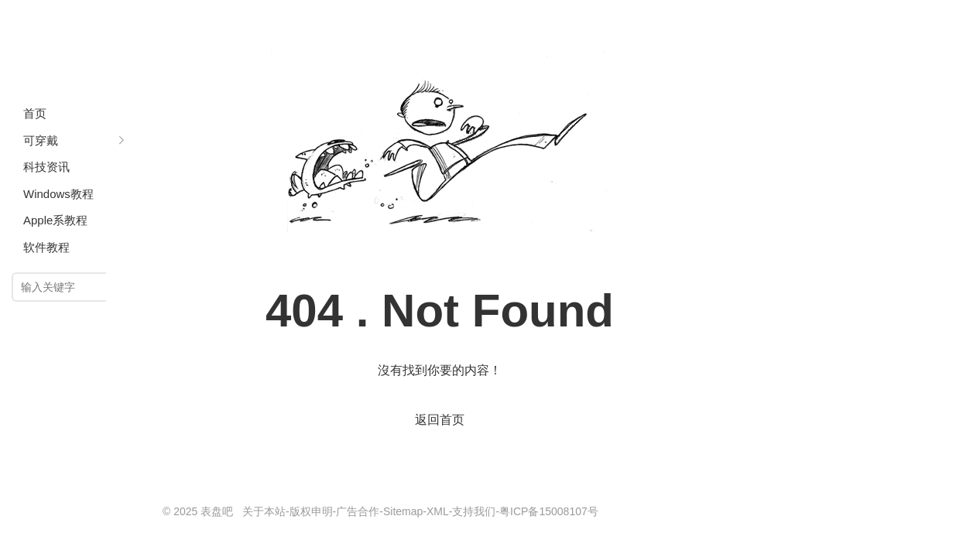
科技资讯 (46, 167)
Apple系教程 (55, 220)
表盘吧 (74, 46)
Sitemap (403, 511)
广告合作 (358, 511)
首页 (35, 113)
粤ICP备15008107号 (549, 511)
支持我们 (474, 511)
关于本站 (264, 511)
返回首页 (440, 420)
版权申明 (311, 511)
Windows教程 (58, 194)
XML (438, 511)
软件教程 (46, 247)
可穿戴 (41, 140)
